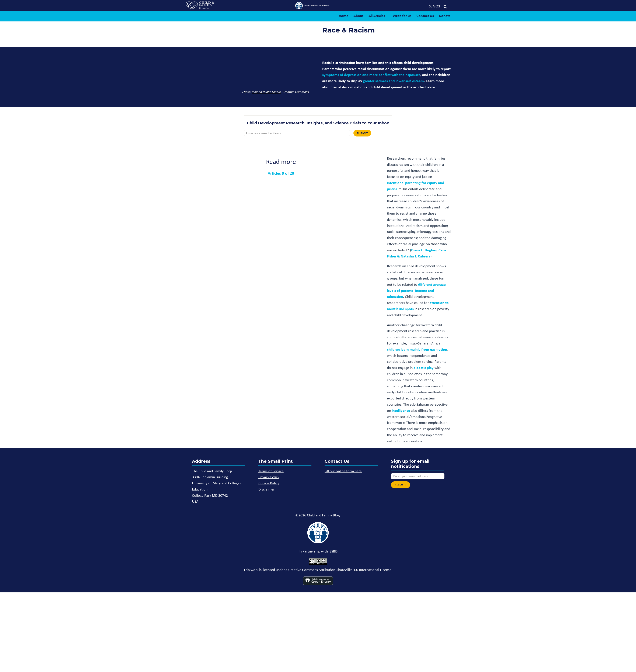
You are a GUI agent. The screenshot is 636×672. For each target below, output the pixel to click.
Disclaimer (266, 489)
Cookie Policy (269, 483)
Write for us (402, 16)
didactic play (424, 368)
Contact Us (425, 16)
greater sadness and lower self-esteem (393, 81)
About (358, 16)
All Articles (377, 16)
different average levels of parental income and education (416, 290)
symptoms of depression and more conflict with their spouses (371, 75)
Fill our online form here (343, 471)
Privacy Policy (269, 477)
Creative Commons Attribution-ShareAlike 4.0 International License (340, 570)
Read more (281, 161)
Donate (445, 16)
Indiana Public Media (266, 92)
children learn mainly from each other (417, 349)
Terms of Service (271, 471)
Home (344, 16)
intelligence (401, 410)
